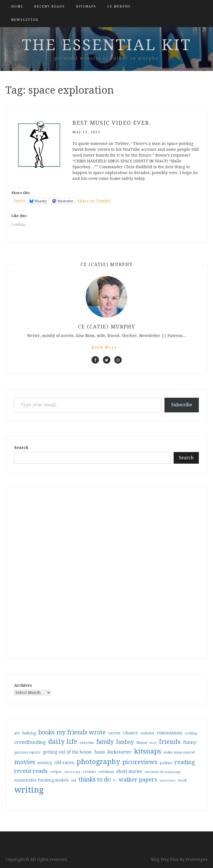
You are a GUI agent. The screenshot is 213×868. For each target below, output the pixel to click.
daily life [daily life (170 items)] (63, 742)
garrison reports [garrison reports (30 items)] (27, 752)
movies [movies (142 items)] (25, 762)
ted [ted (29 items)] (74, 780)
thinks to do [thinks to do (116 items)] (95, 780)
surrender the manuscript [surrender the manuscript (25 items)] (163, 772)
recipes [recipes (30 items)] (56, 772)
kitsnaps (86, 7)
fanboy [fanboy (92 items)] (125, 742)
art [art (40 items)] (17, 733)
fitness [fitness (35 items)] (142, 743)
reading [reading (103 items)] (185, 762)
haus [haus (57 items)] (100, 752)
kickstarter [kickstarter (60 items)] (119, 752)
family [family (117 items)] (105, 742)
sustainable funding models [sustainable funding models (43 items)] (41, 780)
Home (17, 7)
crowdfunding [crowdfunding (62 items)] (30, 742)
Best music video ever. (113, 123)
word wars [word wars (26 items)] (168, 781)
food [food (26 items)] (153, 743)
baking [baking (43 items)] (29, 733)
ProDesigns (196, 859)
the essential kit (107, 45)
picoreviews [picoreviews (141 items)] (140, 762)
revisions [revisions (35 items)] (106, 772)
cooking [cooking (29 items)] (191, 733)
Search (21, 447)
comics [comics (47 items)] (147, 733)
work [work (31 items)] (182, 780)
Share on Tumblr (94, 201)
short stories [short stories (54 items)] (129, 771)
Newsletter (25, 20)
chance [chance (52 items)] (130, 733)
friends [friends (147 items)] (170, 742)
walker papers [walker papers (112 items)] (138, 780)
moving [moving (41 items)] (45, 763)
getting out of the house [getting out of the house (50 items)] (67, 752)
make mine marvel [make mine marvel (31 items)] (179, 752)
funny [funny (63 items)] (190, 742)
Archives (23, 685)
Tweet (19, 201)
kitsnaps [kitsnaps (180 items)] (148, 751)
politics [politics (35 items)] (166, 763)
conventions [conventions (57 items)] (169, 733)
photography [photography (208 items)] (98, 762)
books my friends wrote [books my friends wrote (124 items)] (72, 732)
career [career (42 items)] (114, 733)
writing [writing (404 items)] (29, 790)
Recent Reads (50, 7)
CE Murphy (119, 7)
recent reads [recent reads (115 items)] (31, 771)
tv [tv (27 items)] (115, 780)
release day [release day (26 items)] (72, 772)
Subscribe (182, 405)
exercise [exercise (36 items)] (87, 743)
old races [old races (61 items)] (64, 763)
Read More (106, 347)
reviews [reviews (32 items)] (89, 772)
